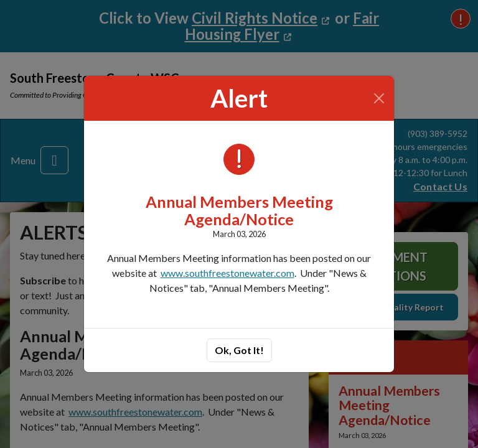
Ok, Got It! (239, 350)
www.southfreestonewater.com (227, 273)
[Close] (379, 98)
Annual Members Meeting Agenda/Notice (239, 210)
